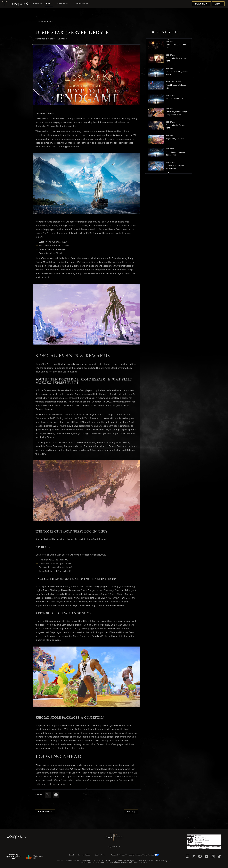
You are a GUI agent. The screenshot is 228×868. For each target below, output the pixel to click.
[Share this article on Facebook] (56, 795)
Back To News (44, 22)
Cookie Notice (101, 855)
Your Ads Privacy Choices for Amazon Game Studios (135, 855)
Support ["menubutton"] (82, 4)
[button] (86, 75)
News (49, 4)
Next (131, 812)
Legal (71, 855)
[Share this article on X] (48, 795)
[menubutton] (114, 847)
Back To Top (114, 837)
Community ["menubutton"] (64, 4)
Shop (218, 4)
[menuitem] (37, 4)
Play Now (201, 4)
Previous (45, 812)
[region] (169, 106)
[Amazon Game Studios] (13, 856)
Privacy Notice (84, 855)
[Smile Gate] (34, 857)
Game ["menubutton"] (37, 4)
